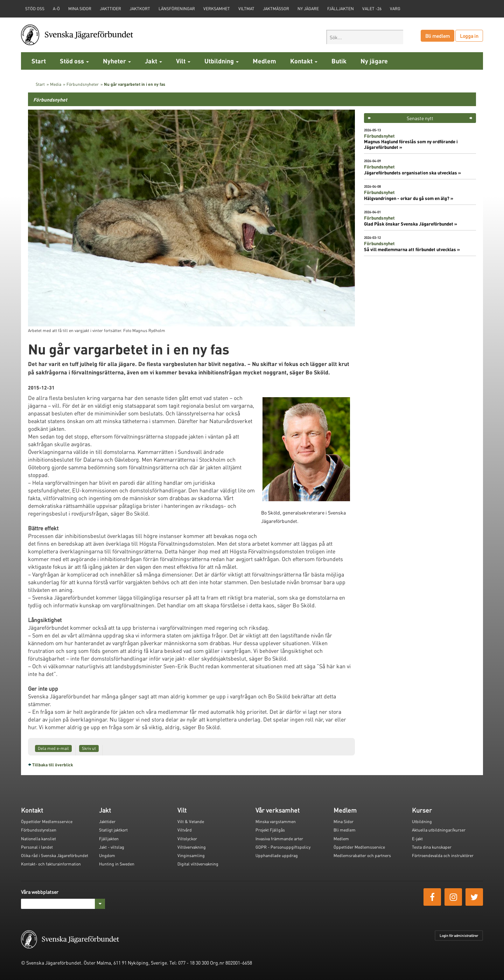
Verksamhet (217, 9)
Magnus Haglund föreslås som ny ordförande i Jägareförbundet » (411, 144)
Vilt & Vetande (191, 822)
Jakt (153, 61)
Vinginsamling (191, 855)
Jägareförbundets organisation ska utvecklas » (412, 173)
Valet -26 (372, 9)
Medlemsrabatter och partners (362, 855)
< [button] (369, 118)
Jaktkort (140, 9)
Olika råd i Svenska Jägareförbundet (55, 855)
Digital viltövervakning (198, 864)
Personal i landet (37, 847)
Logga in (469, 36)
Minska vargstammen (276, 822)
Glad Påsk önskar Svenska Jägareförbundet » (411, 224)
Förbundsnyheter (83, 84)
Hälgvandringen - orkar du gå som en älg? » (409, 198)
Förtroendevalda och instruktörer (443, 855)
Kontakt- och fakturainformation (51, 864)
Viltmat (246, 9)
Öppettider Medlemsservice (47, 822)
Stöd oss (74, 61)
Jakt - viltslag (112, 847)
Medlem (264, 61)
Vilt (183, 61)
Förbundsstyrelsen (39, 830)
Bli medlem (437, 36)
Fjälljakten (341, 9)
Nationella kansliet (38, 839)
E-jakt (417, 839)
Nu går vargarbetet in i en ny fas (135, 84)
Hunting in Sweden (117, 864)
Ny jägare (308, 9)
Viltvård (185, 830)
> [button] (471, 118)
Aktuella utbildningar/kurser (439, 830)
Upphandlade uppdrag (277, 855)
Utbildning (222, 61)
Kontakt (304, 61)
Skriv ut (89, 748)
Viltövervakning (192, 847)
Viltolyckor (187, 839)
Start (39, 61)
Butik (339, 61)
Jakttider (110, 9)
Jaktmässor (276, 9)
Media (56, 84)
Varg (395, 9)
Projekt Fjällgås (270, 830)
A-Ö (56, 9)
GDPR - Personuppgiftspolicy (283, 847)
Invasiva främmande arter (279, 839)
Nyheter (117, 61)
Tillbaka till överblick (53, 765)
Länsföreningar (177, 9)
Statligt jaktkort (113, 830)
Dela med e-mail (53, 748)
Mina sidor (80, 9)
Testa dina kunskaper (432, 847)
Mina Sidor (344, 822)
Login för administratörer (459, 936)
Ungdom (107, 855)
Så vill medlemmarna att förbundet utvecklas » (412, 249)
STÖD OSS (35, 9)
